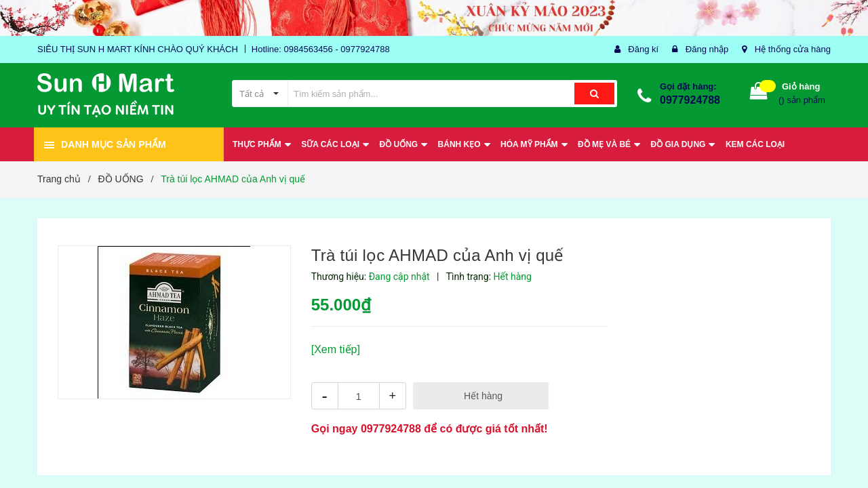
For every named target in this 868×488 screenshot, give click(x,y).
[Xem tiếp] (336, 349)
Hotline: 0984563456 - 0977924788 (321, 49)
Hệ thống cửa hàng (793, 49)
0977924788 (690, 100)
